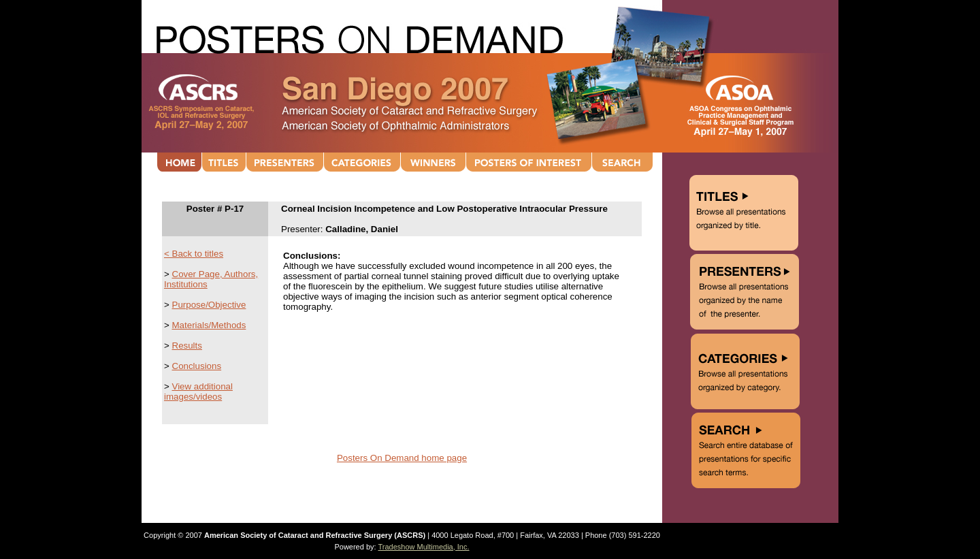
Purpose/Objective (209, 305)
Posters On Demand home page (402, 458)
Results (187, 346)
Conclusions (197, 366)
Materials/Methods (209, 325)
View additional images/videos (198, 392)
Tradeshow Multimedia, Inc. (423, 547)
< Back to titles (194, 254)
